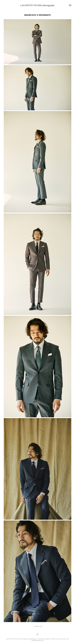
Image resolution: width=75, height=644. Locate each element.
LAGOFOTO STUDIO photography (37, 5)
